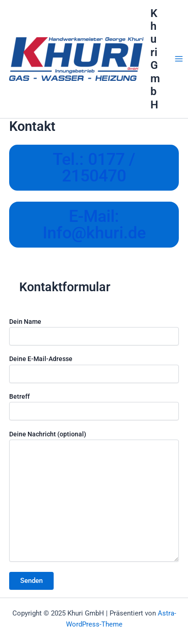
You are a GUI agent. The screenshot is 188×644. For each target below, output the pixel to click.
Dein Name (94, 332)
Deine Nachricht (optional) (94, 497)
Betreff (94, 407)
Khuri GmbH (155, 59)
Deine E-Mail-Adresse (94, 369)
